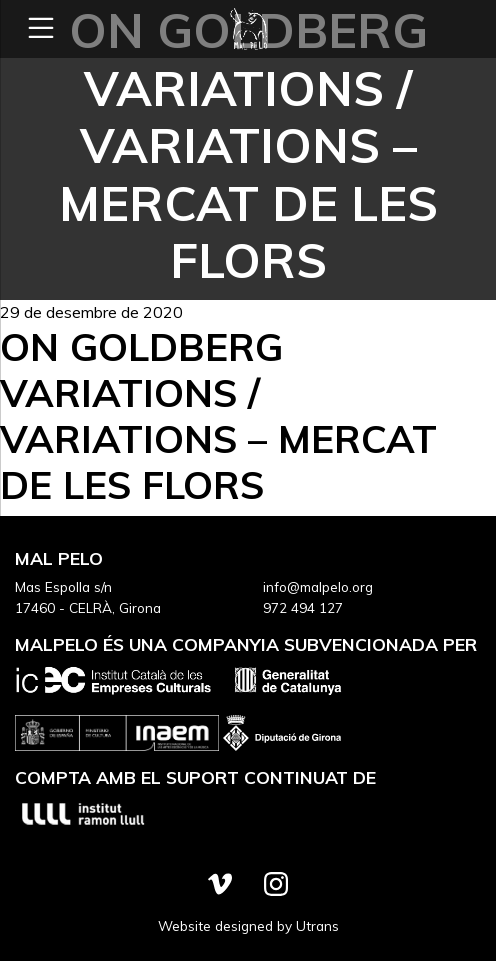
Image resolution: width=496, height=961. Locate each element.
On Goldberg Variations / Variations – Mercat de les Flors (218, 415)
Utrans (317, 925)
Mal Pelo (248, 29)
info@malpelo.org (318, 586)
